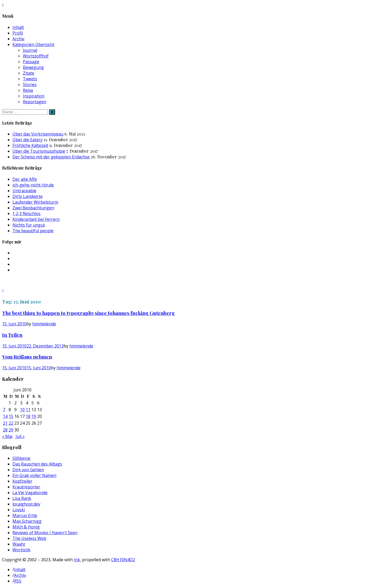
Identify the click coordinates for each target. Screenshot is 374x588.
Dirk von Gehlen (28, 470)
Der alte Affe (25, 179)
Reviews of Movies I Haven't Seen (45, 533)
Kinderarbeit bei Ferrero (36, 219)
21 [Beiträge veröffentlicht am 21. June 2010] (5, 423)
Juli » (20, 436)
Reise (28, 90)
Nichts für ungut (29, 225)
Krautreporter (26, 487)
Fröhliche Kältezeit (30, 145)
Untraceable (24, 191)
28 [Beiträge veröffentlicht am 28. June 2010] (5, 430)
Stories (30, 85)
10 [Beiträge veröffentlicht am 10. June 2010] (22, 410)
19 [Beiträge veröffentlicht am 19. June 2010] (34, 416)
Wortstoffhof (36, 56)
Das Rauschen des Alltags (37, 464)
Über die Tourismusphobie (39, 151)
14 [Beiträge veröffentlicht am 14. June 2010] (5, 416)
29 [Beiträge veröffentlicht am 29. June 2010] (11, 430)
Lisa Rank (22, 498)
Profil (18, 33)
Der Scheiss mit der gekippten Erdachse (51, 157)
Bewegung (33, 67)
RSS (18, 581)
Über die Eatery (28, 140)
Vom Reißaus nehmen (27, 357)
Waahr (19, 544)
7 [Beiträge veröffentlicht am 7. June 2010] (4, 410)
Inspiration (34, 96)
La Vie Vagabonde (30, 493)
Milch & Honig (26, 527)
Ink (77, 560)
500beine (21, 458)
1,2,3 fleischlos (26, 214)
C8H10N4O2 (123, 560)
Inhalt (18, 27)
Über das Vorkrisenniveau (38, 134)
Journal (30, 50)
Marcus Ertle (25, 515)
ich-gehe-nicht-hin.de (33, 185)
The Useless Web (29, 538)
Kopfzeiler (22, 481)
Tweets (30, 79)
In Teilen (12, 335)
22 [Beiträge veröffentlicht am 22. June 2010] (11, 423)
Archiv (18, 39)
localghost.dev (26, 504)
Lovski (19, 510)
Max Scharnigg (27, 521)
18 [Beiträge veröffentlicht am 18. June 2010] (28, 416)
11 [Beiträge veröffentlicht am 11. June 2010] (28, 410)
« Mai (7, 436)
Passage (31, 62)
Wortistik (21, 550)
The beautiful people (33, 231)
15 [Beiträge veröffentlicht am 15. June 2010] (11, 416)
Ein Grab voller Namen (34, 475)
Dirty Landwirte (28, 196)
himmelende (44, 324)
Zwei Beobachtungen (33, 208)
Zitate (29, 73)
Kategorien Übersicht (33, 44)
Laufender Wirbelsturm (35, 202)
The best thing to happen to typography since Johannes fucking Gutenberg (88, 313)
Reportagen (35, 102)
